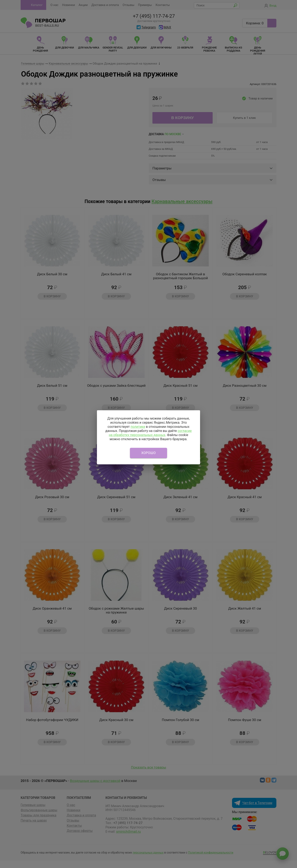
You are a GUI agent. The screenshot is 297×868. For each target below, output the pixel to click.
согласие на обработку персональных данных (150, 433)
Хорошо (148, 453)
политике (138, 427)
